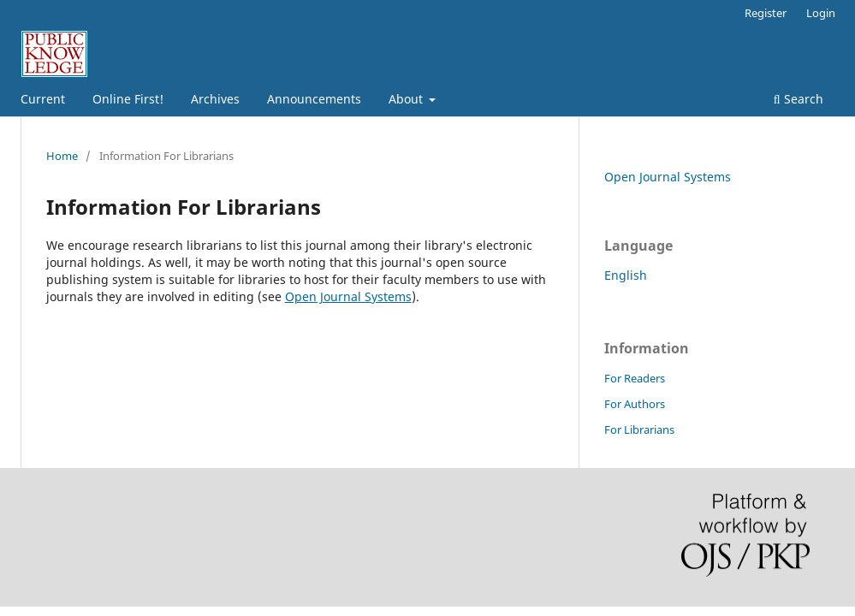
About (407, 99)
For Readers (635, 378)
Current (43, 99)
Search (799, 99)
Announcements (314, 99)
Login (821, 13)
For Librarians (639, 429)
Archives (215, 99)
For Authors (635, 404)
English (626, 275)
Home (62, 156)
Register (766, 13)
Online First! (128, 99)
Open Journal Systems (348, 296)
